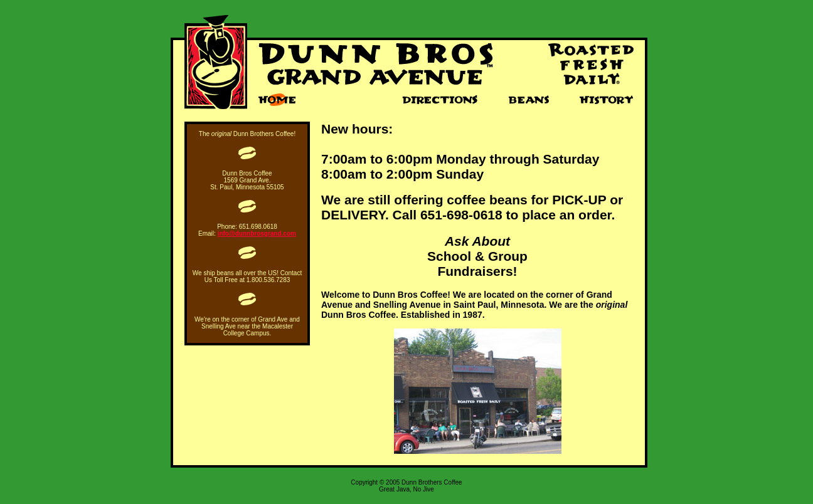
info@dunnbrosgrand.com (257, 234)
